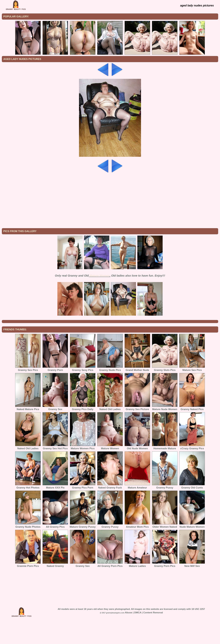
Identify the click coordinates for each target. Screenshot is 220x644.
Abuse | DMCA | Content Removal (144, 636)
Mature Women (100, 299)
